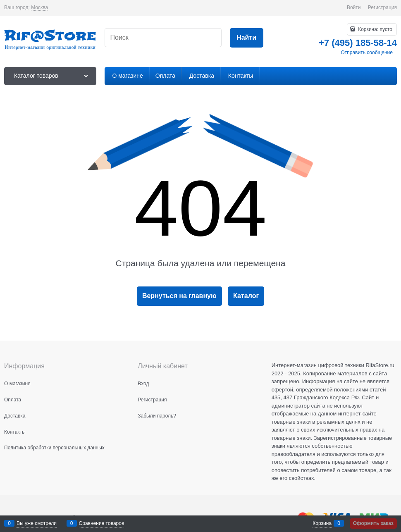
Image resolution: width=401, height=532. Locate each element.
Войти (354, 7)
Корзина (322, 523)
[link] (39, 8)
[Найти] (247, 38)
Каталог (246, 296)
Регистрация (382, 7)
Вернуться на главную (179, 296)
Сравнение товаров (102, 523)
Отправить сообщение (367, 52)
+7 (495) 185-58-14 (358, 43)
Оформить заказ (373, 523)
